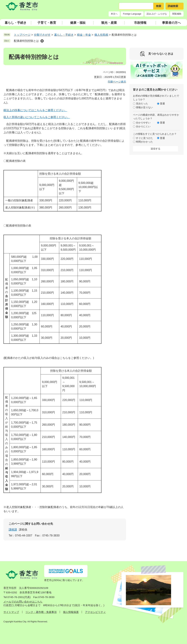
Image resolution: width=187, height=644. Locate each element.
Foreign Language (132, 14)
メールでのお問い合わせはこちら (23, 602)
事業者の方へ (171, 23)
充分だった (142, 104)
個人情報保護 (71, 612)
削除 (42, 41)
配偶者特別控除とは (26, 41)
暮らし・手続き (16, 23)
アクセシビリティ (95, 612)
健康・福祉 (78, 23)
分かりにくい (143, 126)
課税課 (13, 530)
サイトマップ (11, 612)
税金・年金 (84, 35)
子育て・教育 (47, 23)
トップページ (22, 35)
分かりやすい (143, 123)
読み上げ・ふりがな (157, 14)
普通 (162, 104)
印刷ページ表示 (117, 82)
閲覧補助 (177, 14)
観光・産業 (109, 23)
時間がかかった (144, 142)
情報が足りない (144, 107)
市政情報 (140, 23)
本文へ (114, 14)
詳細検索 (173, 6)
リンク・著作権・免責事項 (41, 612)
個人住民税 (101, 35)
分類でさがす (42, 35)
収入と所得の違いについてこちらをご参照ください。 (37, 117)
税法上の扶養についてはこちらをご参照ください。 (35, 110)
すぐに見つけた (144, 138)
